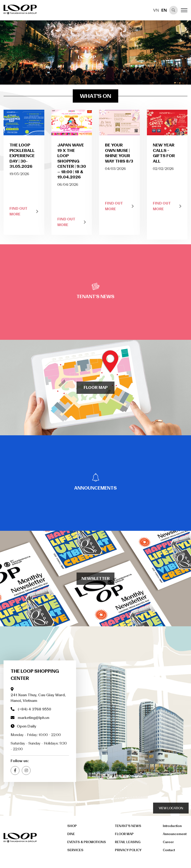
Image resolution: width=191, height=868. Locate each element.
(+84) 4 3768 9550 (34, 709)
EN (164, 10)
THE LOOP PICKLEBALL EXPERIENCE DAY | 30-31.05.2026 (22, 156)
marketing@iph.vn (34, 718)
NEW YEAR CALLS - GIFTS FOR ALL (164, 153)
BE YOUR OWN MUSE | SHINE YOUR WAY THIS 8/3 (119, 153)
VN (156, 10)
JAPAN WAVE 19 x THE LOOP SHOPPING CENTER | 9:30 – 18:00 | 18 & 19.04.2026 (72, 161)
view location (171, 808)
